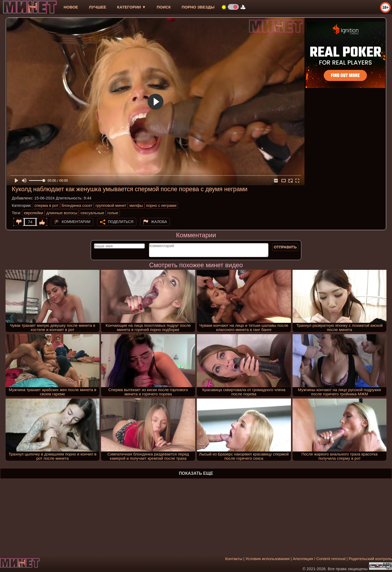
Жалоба (159, 222)
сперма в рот (46, 205)
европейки (33, 213)
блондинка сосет (77, 205)
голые (113, 213)
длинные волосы (62, 213)
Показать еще (196, 473)
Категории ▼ (132, 7)
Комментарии (76, 222)
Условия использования (268, 559)
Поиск (164, 7)
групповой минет (111, 205)
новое (71, 7)
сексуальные (92, 213)
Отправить (285, 247)
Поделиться (121, 222)
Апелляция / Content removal (319, 559)
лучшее (97, 7)
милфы (136, 205)
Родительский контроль (370, 559)
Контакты (234, 559)
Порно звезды (198, 7)
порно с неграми (161, 205)
